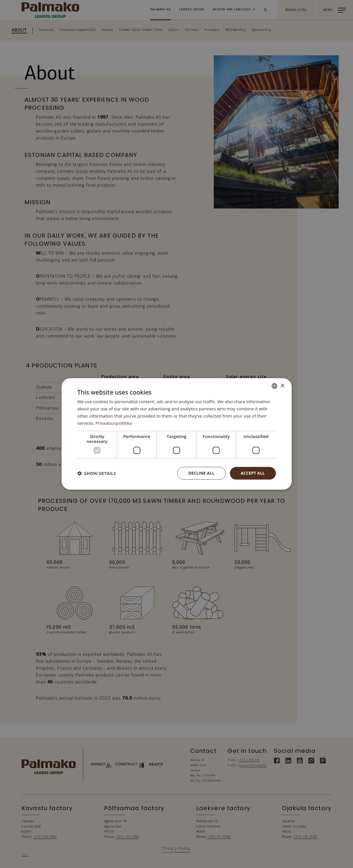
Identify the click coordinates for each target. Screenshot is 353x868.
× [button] (282, 385)
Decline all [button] (201, 473)
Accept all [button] (252, 473)
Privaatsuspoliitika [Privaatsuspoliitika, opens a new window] (114, 423)
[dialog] (177, 434)
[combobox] (274, 386)
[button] (97, 473)
